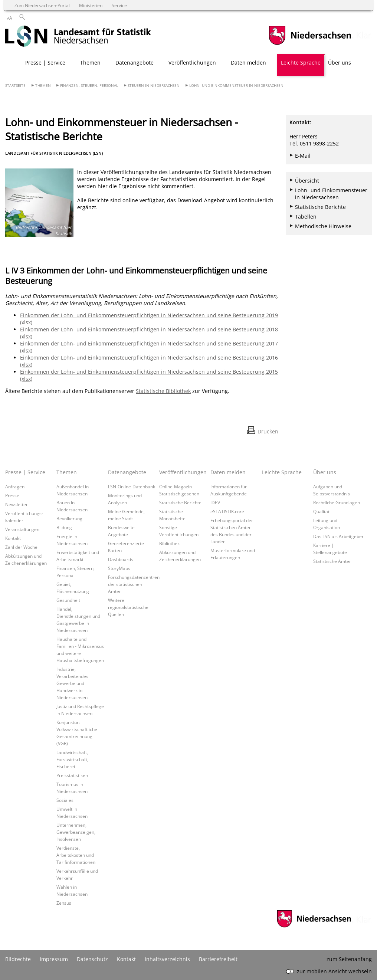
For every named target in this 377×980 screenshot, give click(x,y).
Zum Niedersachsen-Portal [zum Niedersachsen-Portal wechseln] (42, 5)
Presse (12, 495)
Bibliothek (169, 543)
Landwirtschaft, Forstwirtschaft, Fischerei (72, 759)
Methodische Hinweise (323, 226)
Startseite (15, 86)
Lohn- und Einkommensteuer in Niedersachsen (236, 86)
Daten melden (228, 472)
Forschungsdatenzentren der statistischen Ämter (134, 584)
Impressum (54, 959)
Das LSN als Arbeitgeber (338, 536)
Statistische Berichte (320, 207)
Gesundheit (68, 600)
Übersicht (307, 181)
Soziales (65, 800)
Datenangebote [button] (135, 63)
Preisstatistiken (72, 775)
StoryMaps (119, 568)
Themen (43, 86)
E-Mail (303, 156)
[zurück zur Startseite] (78, 37)
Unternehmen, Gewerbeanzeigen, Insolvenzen (76, 832)
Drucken (268, 431)
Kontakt (13, 538)
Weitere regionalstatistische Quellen (128, 607)
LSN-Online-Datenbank (132, 486)
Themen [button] (90, 63)
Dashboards (121, 559)
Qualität (321, 511)
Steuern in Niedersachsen (154, 86)
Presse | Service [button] (45, 63)
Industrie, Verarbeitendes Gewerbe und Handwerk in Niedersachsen (72, 683)
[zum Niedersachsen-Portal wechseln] (310, 44)
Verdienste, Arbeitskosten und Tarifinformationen (76, 855)
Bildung (64, 527)
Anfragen (15, 486)
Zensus (64, 903)
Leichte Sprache (301, 63)
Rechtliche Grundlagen (337, 502)
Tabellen (306, 217)
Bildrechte (18, 959)
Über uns (325, 472)
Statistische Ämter (332, 561)
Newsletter (17, 504)
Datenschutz (92, 959)
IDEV (215, 502)
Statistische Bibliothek (163, 391)
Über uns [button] (340, 63)
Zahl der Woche (21, 547)
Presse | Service (25, 472)
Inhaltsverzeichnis (167, 959)
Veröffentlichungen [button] (192, 63)
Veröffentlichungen (183, 472)
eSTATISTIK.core (227, 511)
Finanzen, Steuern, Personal (89, 86)
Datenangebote (127, 472)
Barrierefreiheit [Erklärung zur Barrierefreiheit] (218, 959)
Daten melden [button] (248, 63)
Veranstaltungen (22, 529)
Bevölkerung (69, 518)
